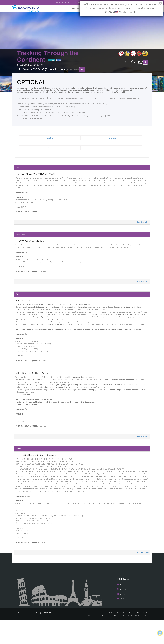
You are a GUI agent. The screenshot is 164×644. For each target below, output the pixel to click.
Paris (50, 148)
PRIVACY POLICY (125, 640)
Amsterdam (112, 138)
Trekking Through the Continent (48, 56)
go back (51, 60)
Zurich (112, 148)
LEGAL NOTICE (110, 640)
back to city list (143, 223)
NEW (71, 9)
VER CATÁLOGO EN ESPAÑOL (57, 3)
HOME (112, 637)
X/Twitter (122, 619)
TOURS (131, 637)
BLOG (145, 637)
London (50, 138)
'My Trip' (103, 98)
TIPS (138, 637)
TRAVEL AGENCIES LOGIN (93, 640)
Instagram (122, 614)
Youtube (122, 623)
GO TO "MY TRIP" (75, 3)
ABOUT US (121, 637)
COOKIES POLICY (141, 640)
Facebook (122, 609)
